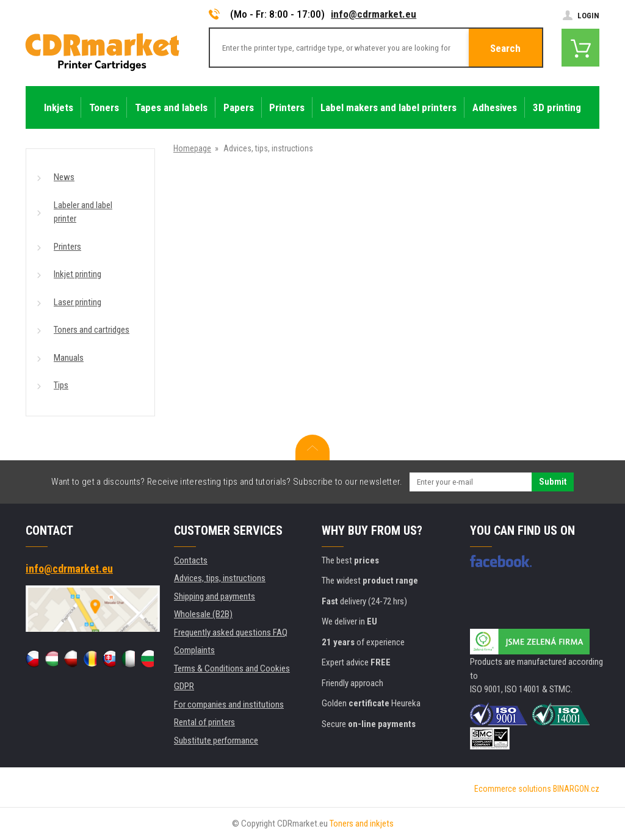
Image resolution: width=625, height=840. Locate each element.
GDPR (184, 686)
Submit (553, 482)
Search (505, 48)
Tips (61, 385)
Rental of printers (204, 722)
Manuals (69, 358)
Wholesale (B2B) (203, 614)
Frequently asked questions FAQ (231, 632)
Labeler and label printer (83, 212)
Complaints (194, 650)
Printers (67, 247)
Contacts (191, 560)
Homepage (192, 148)
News (64, 177)
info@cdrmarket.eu (374, 14)
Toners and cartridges (92, 330)
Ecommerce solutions (513, 789)
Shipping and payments (215, 596)
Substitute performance (216, 740)
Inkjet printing (78, 274)
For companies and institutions (229, 704)
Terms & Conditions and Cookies (232, 668)
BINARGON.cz (576, 789)
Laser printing (78, 302)
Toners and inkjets (362, 824)
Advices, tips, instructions (220, 578)
